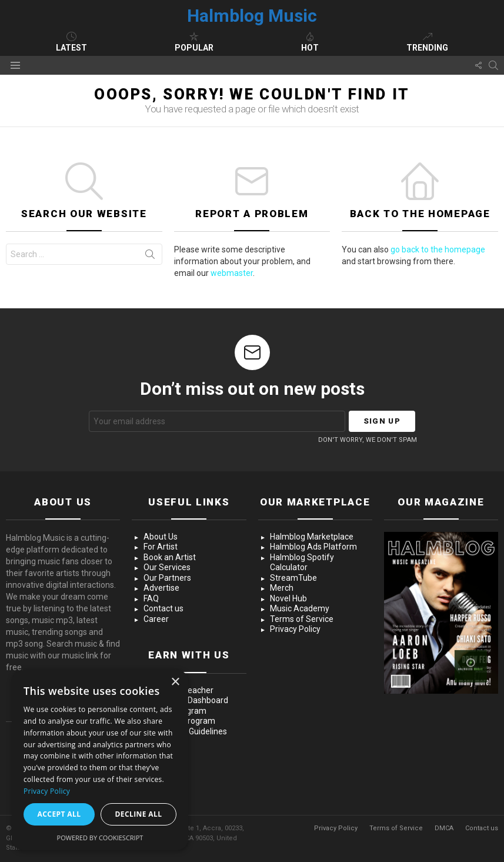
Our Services (167, 567)
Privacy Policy (295, 629)
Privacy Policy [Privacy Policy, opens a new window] (47, 791)
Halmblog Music (252, 16)
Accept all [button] (59, 814)
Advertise (161, 588)
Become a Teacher (178, 690)
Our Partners (167, 578)
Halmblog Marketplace (312, 537)
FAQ (151, 598)
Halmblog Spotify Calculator (302, 563)
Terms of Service (302, 619)
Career (156, 619)
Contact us (163, 608)
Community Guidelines (185, 731)
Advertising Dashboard (186, 700)
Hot (310, 42)
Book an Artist (170, 557)
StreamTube (293, 578)
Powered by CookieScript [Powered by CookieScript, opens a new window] (100, 838)
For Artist (161, 547)
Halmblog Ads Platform (313, 547)
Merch (282, 588)
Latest (71, 42)
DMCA (444, 828)
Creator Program (175, 711)
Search (150, 257)
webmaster (232, 273)
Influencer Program (179, 721)
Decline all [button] (139, 814)
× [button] (175, 682)
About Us (161, 537)
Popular (194, 42)
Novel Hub (288, 598)
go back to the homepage (438, 249)
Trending (427, 42)
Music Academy (300, 608)
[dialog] (100, 760)
